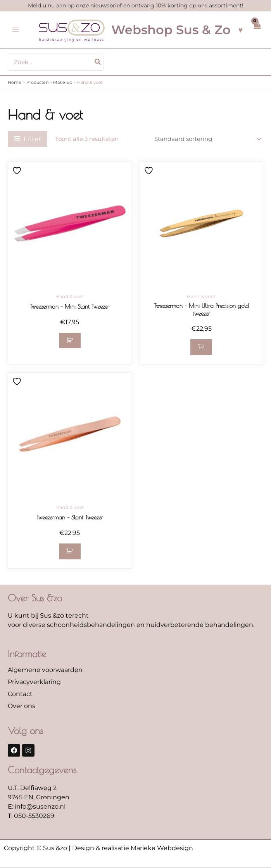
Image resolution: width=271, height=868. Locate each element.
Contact (20, 694)
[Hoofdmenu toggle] (16, 30)
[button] (70, 341)
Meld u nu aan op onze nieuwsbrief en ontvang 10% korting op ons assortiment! (136, 5)
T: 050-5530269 (31, 816)
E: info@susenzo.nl (37, 806)
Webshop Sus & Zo (171, 30)
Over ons (22, 706)
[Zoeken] (98, 62)
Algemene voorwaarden (45, 670)
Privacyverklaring (34, 682)
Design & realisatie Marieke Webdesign (133, 848)
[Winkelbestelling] (207, 139)
